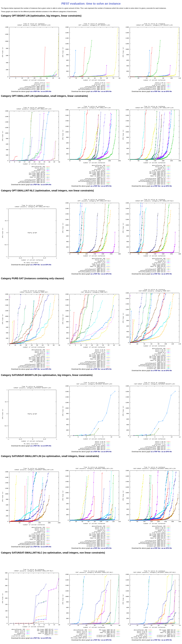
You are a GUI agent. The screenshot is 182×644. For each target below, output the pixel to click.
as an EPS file (46, 91)
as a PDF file (35, 91)
